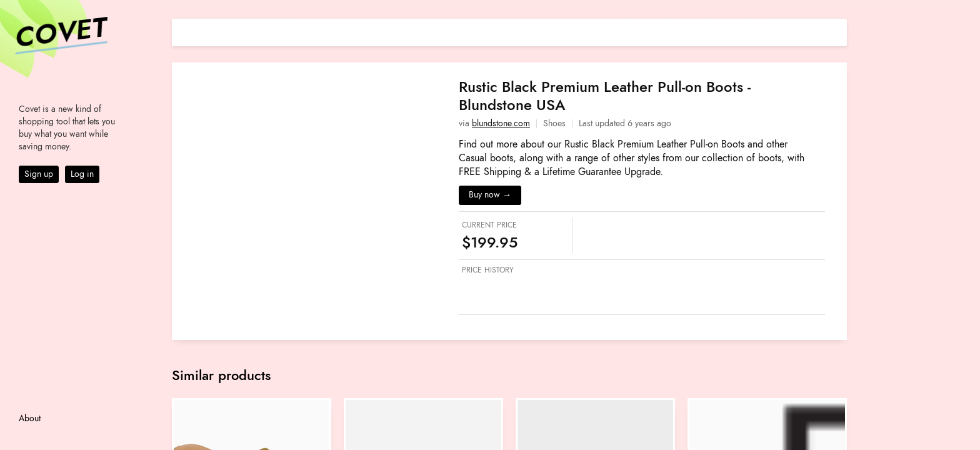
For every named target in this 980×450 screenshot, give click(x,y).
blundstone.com (501, 123)
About (30, 418)
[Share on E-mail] (837, 31)
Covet (60, 34)
